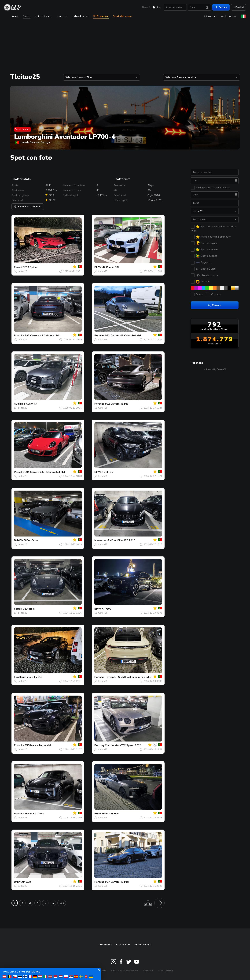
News (145, 7)
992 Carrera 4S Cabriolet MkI (43, 335)
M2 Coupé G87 (111, 267)
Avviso (210, 16)
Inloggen (229, 16)
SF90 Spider (30, 267)
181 (62, 903)
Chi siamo (105, 945)
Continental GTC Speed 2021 (123, 745)
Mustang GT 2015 (31, 677)
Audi (17, 404)
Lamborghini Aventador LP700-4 (65, 137)
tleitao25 (22, 271)
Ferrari (18, 267)
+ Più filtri (239, 7)
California (29, 609)
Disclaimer (166, 971)
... (53, 903)
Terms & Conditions (125, 971)
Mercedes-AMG (104, 540)
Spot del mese (122, 16)
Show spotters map (28, 207)
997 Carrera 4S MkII (117, 882)
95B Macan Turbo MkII (38, 745)
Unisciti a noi (44, 16)
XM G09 (107, 609)
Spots (27, 16)
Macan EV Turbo (34, 814)
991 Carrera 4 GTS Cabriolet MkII (45, 472)
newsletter (143, 945)
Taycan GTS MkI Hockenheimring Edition (130, 677)
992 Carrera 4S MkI (117, 404)
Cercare (221, 7)
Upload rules (80, 16)
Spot (159, 7)
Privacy (148, 971)
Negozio (62, 16)
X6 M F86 (107, 472)
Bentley (99, 745)
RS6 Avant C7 (29, 404)
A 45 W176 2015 (125, 540)
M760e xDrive (30, 540)
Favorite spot (22, 129)
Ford (17, 677)
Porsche (19, 335)
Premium (101, 16)
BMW (98, 267)
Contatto (123, 945)
